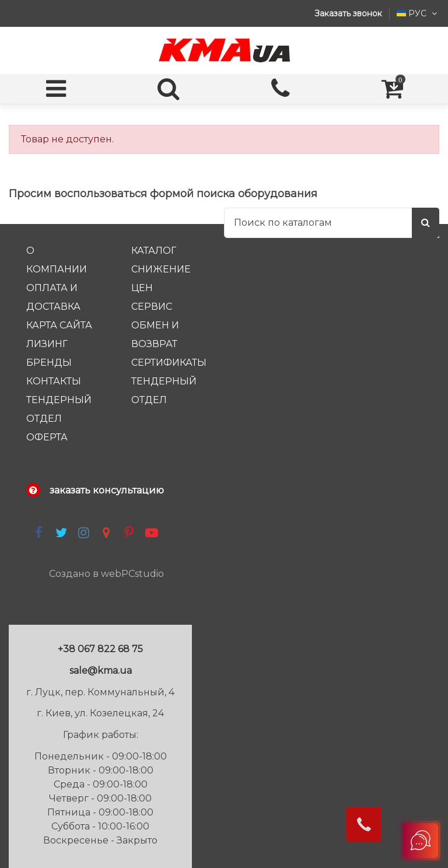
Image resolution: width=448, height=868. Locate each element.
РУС (418, 13)
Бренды (49, 363)
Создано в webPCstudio (106, 574)
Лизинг (47, 344)
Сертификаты (169, 363)
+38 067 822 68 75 (100, 649)
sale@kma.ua (101, 671)
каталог (154, 251)
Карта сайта (59, 325)
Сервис (152, 307)
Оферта (47, 437)
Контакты (54, 381)
